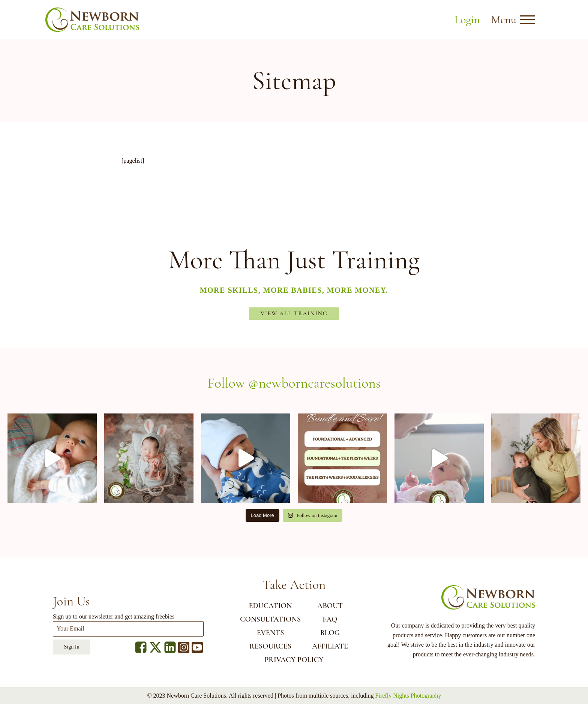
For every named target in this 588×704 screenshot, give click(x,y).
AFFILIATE (330, 646)
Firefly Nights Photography (408, 696)
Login (467, 20)
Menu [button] (504, 20)
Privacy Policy (294, 660)
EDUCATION (270, 606)
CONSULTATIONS (270, 619)
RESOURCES (270, 646)
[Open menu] (528, 20)
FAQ (330, 619)
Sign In (72, 647)
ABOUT (330, 606)
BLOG (330, 633)
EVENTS (271, 633)
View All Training (294, 313)
